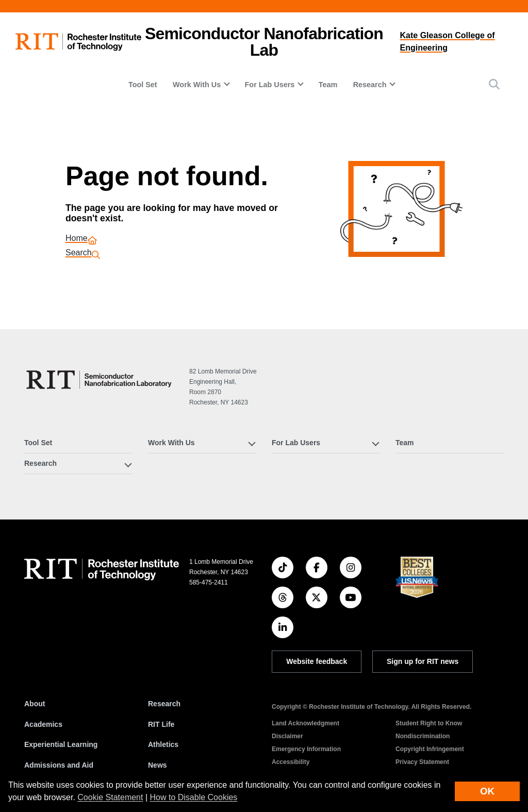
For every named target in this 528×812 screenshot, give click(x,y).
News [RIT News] (158, 765)
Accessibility (291, 762)
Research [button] (370, 85)
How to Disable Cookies (194, 797)
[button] (494, 84)
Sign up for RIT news (423, 661)
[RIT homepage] (78, 42)
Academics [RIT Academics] (43, 724)
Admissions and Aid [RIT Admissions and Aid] (59, 765)
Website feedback (317, 661)
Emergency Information (306, 749)
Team (328, 85)
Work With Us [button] (197, 85)
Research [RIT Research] (164, 704)
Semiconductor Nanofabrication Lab (264, 42)
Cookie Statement (110, 797)
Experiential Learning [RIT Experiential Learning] (61, 744)
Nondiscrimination (423, 736)
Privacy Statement (422, 762)
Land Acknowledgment (306, 723)
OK (487, 791)
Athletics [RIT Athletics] (163, 744)
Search (79, 254)
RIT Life (161, 724)
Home (77, 239)
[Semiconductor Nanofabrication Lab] (100, 380)
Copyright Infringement (430, 749)
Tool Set (143, 85)
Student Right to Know (429, 723)
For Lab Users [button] (270, 85)
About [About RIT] (35, 704)
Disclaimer (287, 736)
